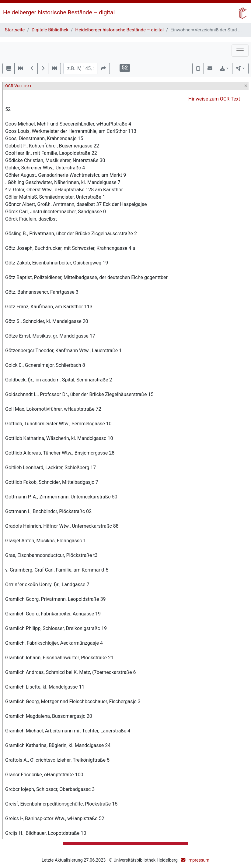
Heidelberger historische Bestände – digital (59, 12)
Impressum (198, 860)
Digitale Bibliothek (50, 30)
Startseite (15, 30)
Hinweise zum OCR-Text (214, 99)
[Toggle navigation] (240, 51)
